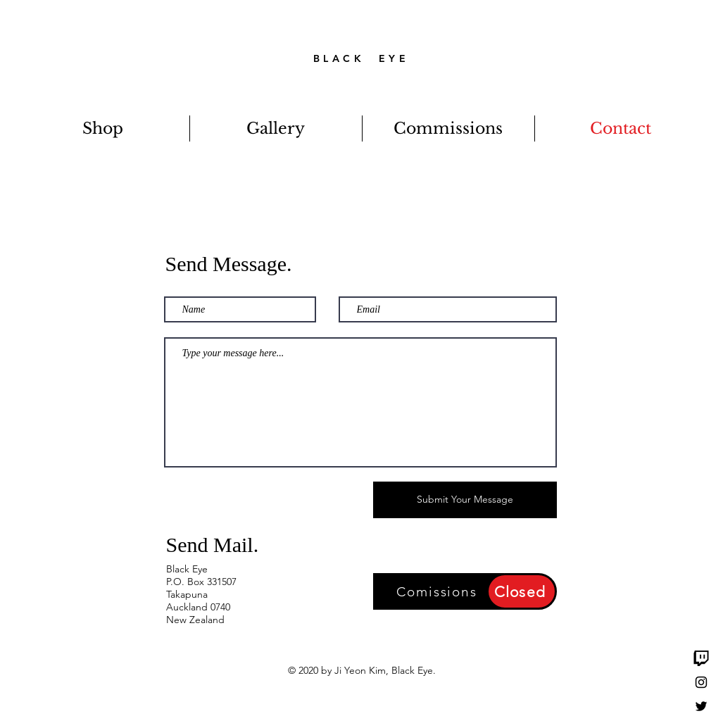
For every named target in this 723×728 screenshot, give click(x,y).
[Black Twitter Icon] (701, 706)
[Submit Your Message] (465, 500)
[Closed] (522, 591)
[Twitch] (701, 658)
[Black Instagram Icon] (701, 682)
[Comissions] (439, 591)
